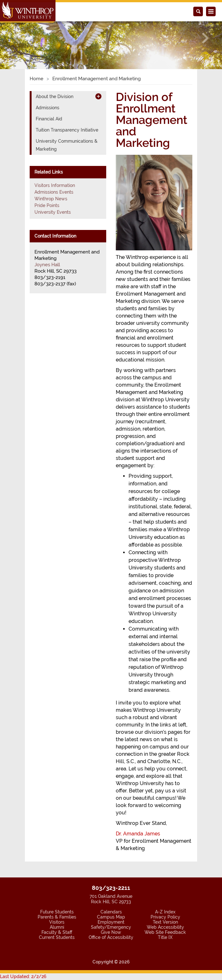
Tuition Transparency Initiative (67, 130)
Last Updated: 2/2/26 (23, 976)
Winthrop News (51, 199)
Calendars (111, 912)
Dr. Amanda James (138, 834)
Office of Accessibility (111, 937)
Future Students (57, 912)
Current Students (57, 937)
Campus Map (111, 917)
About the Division (55, 97)
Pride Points (47, 205)
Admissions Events (54, 192)
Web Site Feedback (165, 932)
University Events (53, 212)
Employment (111, 922)
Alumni (57, 927)
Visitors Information (55, 185)
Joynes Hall (47, 265)
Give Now (111, 932)
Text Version (165, 922)
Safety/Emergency (111, 927)
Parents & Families (57, 917)
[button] (17, 38)
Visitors (57, 922)
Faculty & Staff (57, 932)
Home (37, 79)
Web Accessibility (165, 927)
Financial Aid (49, 119)
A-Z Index (165, 912)
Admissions (48, 108)
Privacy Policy (165, 917)
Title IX (165, 937)
